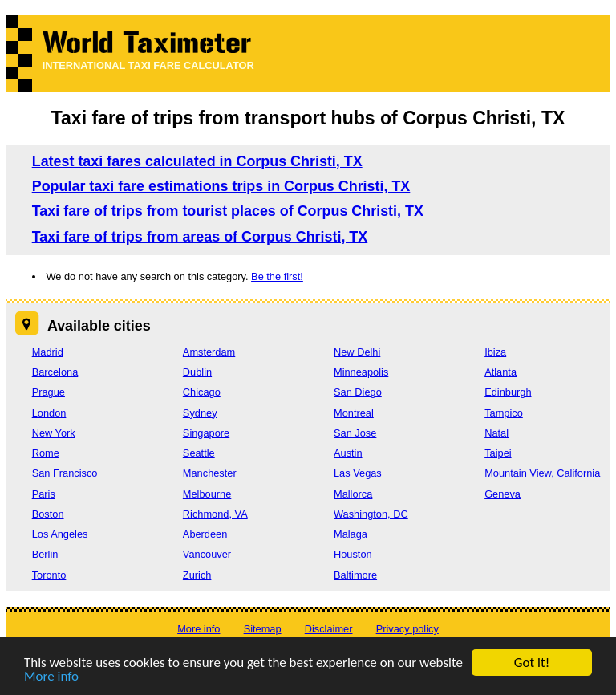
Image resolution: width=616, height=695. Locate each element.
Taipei (498, 453)
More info (51, 677)
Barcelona (55, 372)
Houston (353, 554)
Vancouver (207, 554)
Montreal (354, 413)
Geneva (503, 494)
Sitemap (263, 629)
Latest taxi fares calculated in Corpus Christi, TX (197, 161)
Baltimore (355, 575)
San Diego (358, 392)
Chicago (202, 392)
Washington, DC (371, 514)
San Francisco (65, 473)
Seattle (199, 453)
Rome (46, 453)
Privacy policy (407, 629)
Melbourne (207, 494)
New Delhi (357, 352)
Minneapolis (361, 372)
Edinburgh (508, 392)
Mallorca (353, 494)
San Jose (355, 433)
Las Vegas (358, 473)
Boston (48, 514)
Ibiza (495, 352)
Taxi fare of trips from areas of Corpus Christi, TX (200, 237)
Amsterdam (209, 352)
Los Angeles (60, 534)
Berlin (45, 554)
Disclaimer (329, 629)
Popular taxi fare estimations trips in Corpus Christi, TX (221, 186)
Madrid (48, 352)
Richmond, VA (215, 514)
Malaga (351, 534)
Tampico (504, 413)
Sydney (200, 413)
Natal (496, 433)
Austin (348, 453)
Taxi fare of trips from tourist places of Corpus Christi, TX (228, 211)
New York (54, 433)
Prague (49, 392)
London (49, 413)
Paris (44, 494)
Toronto (49, 575)
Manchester (210, 473)
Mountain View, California (542, 473)
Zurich (197, 575)
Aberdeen (205, 534)
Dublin (197, 372)
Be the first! (277, 276)
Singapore (206, 433)
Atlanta (500, 372)
